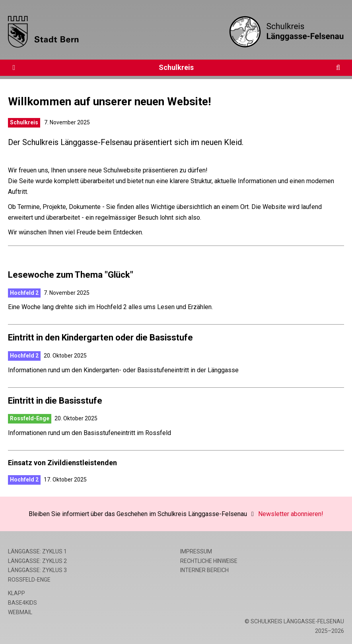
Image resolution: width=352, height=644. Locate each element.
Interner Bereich (204, 570)
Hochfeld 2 (24, 293)
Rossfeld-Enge (30, 418)
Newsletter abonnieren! (291, 514)
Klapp (17, 593)
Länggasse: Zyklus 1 (37, 551)
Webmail (20, 612)
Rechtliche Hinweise (209, 561)
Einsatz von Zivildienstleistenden (62, 463)
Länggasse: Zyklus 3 (37, 570)
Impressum (196, 551)
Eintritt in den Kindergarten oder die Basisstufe (100, 337)
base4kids (22, 603)
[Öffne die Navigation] (14, 68)
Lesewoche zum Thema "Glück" (71, 275)
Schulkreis (176, 67)
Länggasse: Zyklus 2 (37, 561)
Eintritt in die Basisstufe (55, 401)
